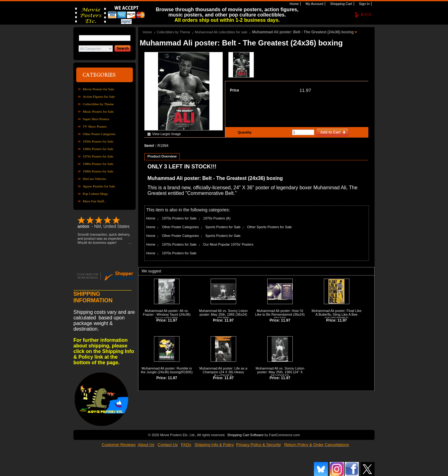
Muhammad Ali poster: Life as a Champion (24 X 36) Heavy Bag (223, 372)
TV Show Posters (95, 126)
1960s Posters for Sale (98, 149)
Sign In (364, 4)
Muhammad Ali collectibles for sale (221, 32)
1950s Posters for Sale (98, 141)
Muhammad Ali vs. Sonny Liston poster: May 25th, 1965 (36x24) (224, 313)
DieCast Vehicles (94, 179)
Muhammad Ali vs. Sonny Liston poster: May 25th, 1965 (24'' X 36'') (280, 372)
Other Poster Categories (99, 134)
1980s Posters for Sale (98, 164)
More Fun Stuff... (95, 201)
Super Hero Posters (96, 119)
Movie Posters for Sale (98, 89)
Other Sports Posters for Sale (269, 227)
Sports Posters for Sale (223, 227)
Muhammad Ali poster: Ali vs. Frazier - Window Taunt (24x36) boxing (167, 314)
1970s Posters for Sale (98, 156)
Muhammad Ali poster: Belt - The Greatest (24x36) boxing (303, 32)
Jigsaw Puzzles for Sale (99, 186)
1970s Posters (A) (217, 218)
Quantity (244, 132)
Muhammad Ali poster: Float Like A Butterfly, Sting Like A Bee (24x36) (337, 314)
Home (294, 4)
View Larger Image (166, 134)
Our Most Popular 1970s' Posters (228, 244)
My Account (314, 4)
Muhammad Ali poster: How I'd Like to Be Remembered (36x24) (280, 313)
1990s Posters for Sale (98, 171)
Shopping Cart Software (245, 435)
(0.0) (366, 14)
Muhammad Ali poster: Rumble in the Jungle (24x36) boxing (166, 370)
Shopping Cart (341, 4)
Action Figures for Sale (99, 97)
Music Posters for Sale (98, 111)
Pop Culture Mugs (95, 194)
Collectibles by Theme (98, 104)
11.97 (305, 90)
